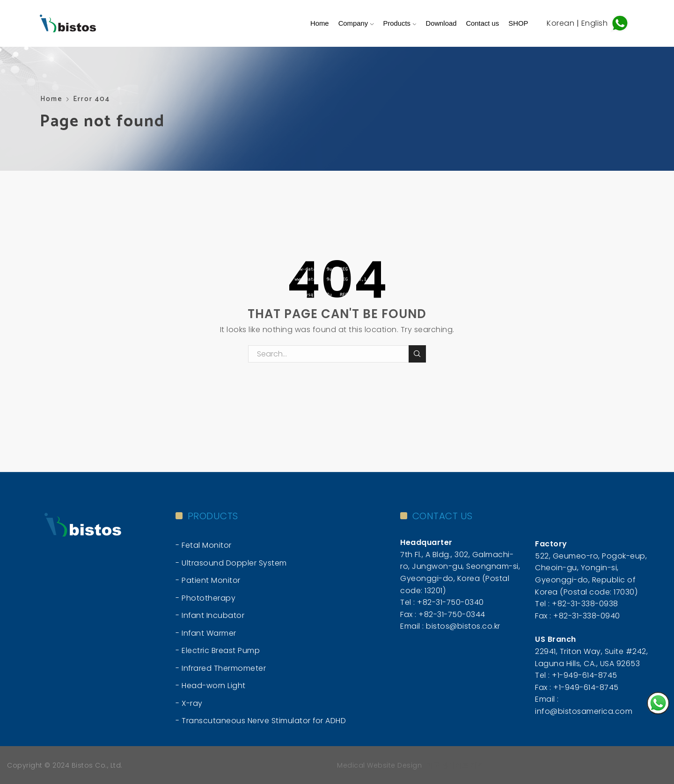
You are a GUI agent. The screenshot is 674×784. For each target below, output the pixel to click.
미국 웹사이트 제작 (455, 765)
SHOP (518, 23)
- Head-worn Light (211, 686)
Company (356, 23)
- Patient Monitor (208, 580)
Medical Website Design (379, 765)
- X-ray (189, 703)
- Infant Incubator (210, 615)
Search (417, 354)
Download (441, 23)
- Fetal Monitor (204, 545)
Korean (560, 23)
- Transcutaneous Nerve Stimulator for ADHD (261, 721)
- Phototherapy (205, 598)
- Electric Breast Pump (218, 650)
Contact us (482, 23)
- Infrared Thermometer (221, 668)
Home (320, 23)
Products (400, 23)
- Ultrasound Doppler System (231, 563)
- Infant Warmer (206, 633)
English (596, 23)
